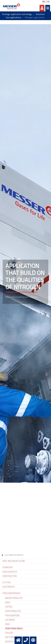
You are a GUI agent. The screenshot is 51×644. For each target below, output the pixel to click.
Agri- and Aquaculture (14, 561)
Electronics (9, 587)
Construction (10, 576)
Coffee (9, 607)
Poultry (9, 633)
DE (48, 2)
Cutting (6, 582)
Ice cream (10, 620)
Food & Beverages (11, 593)
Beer (7, 602)
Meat (7, 624)
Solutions (40, 14)
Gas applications (13, 17)
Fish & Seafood (12, 615)
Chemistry (7, 567)
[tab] (26, 555)
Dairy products (13, 611)
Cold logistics (10, 572)
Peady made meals (14, 629)
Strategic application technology (17, 14)
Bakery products (14, 598)
